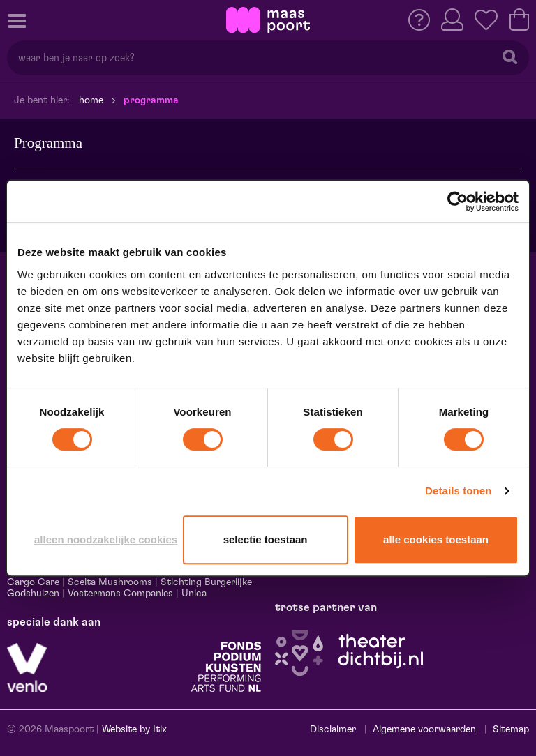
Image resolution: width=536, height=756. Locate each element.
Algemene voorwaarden (424, 729)
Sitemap (511, 729)
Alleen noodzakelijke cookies (106, 539)
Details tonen (458, 491)
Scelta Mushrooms (109, 582)
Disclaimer (333, 729)
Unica (194, 594)
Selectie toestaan (266, 539)
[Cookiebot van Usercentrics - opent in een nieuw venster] (457, 202)
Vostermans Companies (120, 594)
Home (91, 100)
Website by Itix (134, 729)
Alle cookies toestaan (436, 539)
